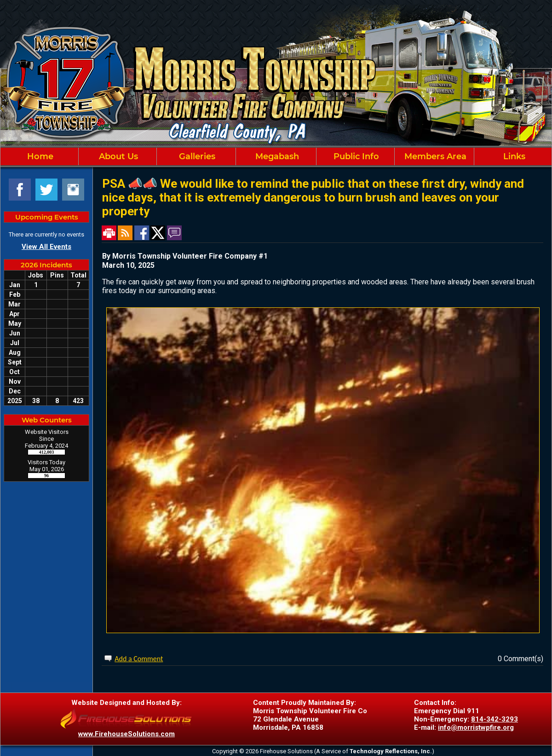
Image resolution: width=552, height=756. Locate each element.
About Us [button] (117, 156)
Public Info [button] (355, 156)
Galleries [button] (196, 156)
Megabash (276, 156)
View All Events (46, 247)
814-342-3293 (494, 719)
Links (513, 156)
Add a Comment (139, 659)
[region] (276, 156)
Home (39, 156)
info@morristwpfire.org (476, 727)
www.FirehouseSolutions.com (126, 734)
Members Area (434, 156)
